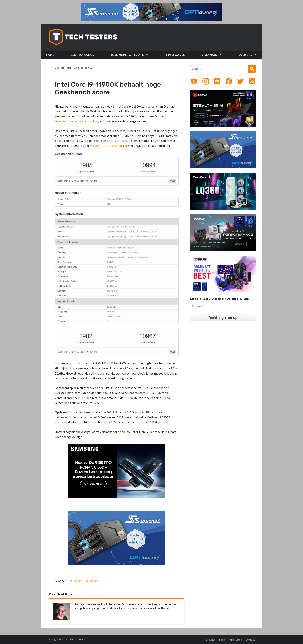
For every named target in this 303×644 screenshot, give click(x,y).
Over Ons (245, 55)
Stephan (211, 640)
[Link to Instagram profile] (206, 81)
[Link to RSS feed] (252, 81)
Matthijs (66, 68)
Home (50, 55)
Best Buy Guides (83, 55)
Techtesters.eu (76, 639)
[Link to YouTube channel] (194, 81)
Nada (222, 640)
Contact (250, 640)
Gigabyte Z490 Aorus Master (109, 146)
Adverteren (235, 640)
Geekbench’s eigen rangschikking (77, 121)
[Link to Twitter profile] (240, 81)
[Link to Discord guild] (217, 81)
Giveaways (209, 55)
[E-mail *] (209, 306)
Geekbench (75, 581)
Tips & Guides (175, 55)
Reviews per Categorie (127, 55)
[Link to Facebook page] (229, 81)
